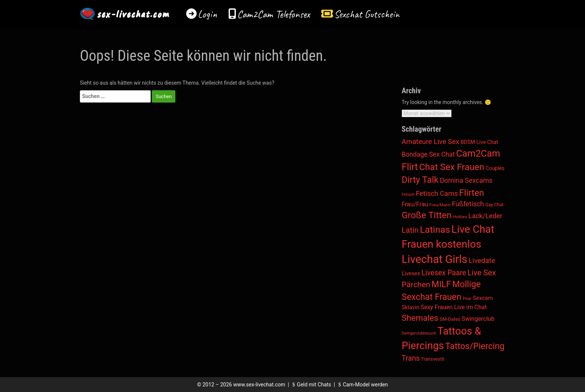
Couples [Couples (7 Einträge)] (495, 168)
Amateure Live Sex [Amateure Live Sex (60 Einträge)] (431, 142)
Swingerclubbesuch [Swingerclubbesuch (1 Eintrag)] (419, 333)
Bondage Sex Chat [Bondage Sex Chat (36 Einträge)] (428, 154)
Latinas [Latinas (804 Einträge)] (435, 230)
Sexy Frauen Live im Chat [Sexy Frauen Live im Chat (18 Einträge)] (454, 307)
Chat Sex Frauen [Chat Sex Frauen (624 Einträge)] (452, 167)
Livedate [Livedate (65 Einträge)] (482, 261)
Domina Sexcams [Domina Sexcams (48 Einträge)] (466, 180)
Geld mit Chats (311, 385)
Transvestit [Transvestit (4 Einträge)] (433, 359)
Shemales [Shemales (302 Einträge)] (420, 318)
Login (207, 14)
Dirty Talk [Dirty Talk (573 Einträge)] (420, 180)
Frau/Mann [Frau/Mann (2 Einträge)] (440, 205)
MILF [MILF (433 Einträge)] (441, 284)
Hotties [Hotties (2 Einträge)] (460, 217)
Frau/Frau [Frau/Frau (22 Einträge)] (415, 204)
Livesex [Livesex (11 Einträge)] (411, 273)
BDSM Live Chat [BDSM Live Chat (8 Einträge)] (479, 142)
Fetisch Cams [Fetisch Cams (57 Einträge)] (437, 194)
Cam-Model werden (362, 385)
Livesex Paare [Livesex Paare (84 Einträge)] (444, 273)
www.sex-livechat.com (259, 385)
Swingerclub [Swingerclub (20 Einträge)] (478, 319)
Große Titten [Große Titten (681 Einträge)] (427, 215)
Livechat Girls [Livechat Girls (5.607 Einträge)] (435, 259)
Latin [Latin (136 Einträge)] (410, 230)
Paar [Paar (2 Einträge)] (467, 298)
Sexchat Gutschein (367, 14)
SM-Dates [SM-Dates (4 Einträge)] (450, 319)
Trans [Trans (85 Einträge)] (411, 358)
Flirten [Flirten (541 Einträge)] (472, 193)
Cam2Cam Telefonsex (274, 14)
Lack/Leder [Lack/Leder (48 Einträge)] (485, 216)
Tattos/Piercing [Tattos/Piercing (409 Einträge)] (475, 346)
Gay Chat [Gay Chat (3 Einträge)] (495, 205)
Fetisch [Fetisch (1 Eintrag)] (408, 195)
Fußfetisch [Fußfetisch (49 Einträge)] (468, 204)
